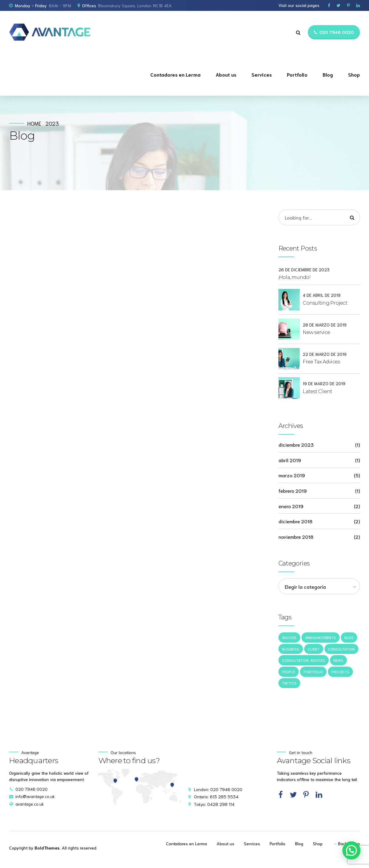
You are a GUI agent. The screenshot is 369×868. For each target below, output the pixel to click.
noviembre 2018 (296, 537)
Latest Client (317, 391)
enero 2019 (291, 506)
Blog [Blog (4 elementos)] (349, 637)
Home (34, 123)
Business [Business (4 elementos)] (291, 649)
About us (226, 74)
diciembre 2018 (295, 521)
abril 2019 (290, 460)
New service (316, 332)
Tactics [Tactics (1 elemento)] (289, 683)
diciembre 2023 (296, 444)
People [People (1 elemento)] (289, 672)
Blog (328, 74)
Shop (354, 74)
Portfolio (297, 74)
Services (262, 74)
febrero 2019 (293, 490)
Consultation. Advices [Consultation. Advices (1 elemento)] (304, 660)
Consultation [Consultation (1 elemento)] (341, 649)
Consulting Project (325, 303)
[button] (351, 850)
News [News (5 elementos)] (338, 660)
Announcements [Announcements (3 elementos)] (321, 637)
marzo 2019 (292, 475)
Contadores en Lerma (175, 74)
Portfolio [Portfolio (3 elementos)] (313, 672)
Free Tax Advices (321, 362)
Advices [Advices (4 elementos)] (289, 637)
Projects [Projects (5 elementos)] (340, 672)
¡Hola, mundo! (294, 277)
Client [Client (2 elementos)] (314, 649)
